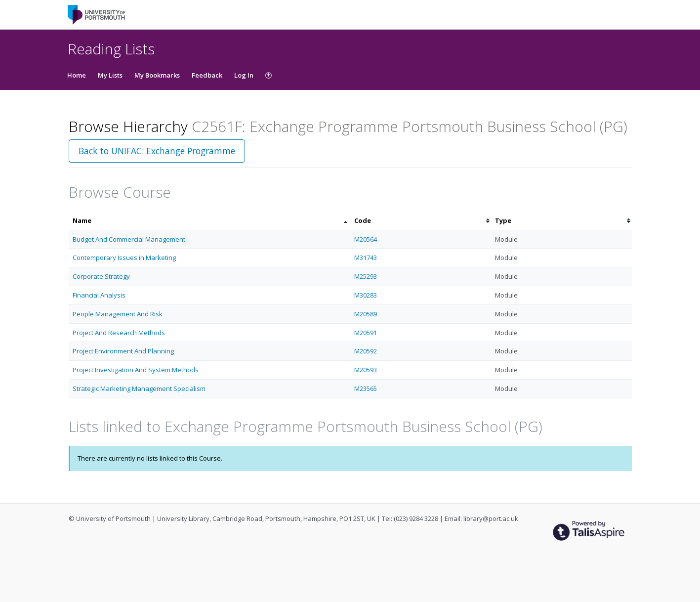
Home (77, 75)
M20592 (366, 351)
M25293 (366, 276)
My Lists (110, 75)
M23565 (366, 388)
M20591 (366, 333)
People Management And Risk (118, 314)
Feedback (207, 75)
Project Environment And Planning (123, 351)
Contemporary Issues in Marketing (124, 258)
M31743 (366, 258)
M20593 (366, 370)
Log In (244, 75)
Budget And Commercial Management (129, 239)
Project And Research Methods (119, 333)
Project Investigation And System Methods (136, 370)
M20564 (366, 239)
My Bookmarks (157, 75)
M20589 (366, 314)
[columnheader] (209, 221)
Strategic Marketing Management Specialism (139, 388)
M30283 (366, 295)
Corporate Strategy (101, 276)
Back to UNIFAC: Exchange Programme (157, 151)
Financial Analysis (99, 295)
